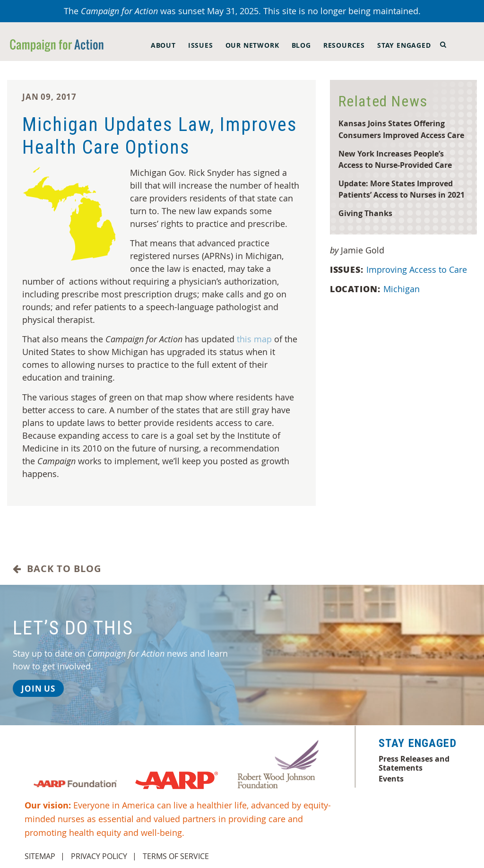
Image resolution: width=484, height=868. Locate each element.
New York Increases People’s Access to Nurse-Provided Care (395, 159)
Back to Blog (57, 569)
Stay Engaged (404, 45)
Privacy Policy (99, 856)
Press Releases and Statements (414, 763)
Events (391, 779)
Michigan (403, 289)
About (163, 45)
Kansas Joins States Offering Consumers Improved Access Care (401, 129)
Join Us (38, 689)
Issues (201, 45)
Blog (301, 45)
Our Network (252, 45)
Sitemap (40, 856)
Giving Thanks (365, 213)
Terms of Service (176, 856)
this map (254, 339)
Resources (344, 45)
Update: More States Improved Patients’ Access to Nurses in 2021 (402, 189)
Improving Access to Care (418, 269)
